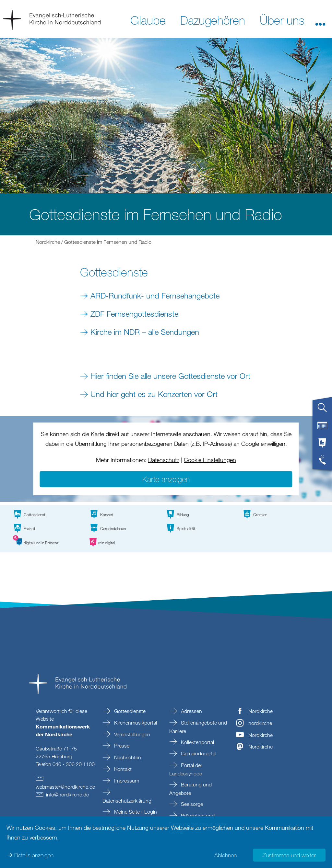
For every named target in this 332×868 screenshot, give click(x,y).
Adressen (191, 711)
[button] (320, 20)
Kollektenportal (197, 742)
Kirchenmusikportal (135, 723)
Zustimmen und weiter (289, 855)
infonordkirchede (67, 795)
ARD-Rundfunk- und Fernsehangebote (155, 295)
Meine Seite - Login (135, 812)
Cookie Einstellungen (210, 460)
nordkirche (260, 723)
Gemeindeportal (198, 753)
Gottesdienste (129, 711)
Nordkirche (48, 242)
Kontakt (122, 769)
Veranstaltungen (131, 734)
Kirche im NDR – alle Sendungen (145, 332)
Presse (121, 746)
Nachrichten (127, 757)
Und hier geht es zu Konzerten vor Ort (154, 394)
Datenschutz (164, 460)
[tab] (322, 410)
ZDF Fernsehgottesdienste (134, 314)
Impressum (126, 781)
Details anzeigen (34, 855)
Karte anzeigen (166, 479)
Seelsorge (191, 804)
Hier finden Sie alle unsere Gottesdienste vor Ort (170, 376)
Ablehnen (225, 855)
